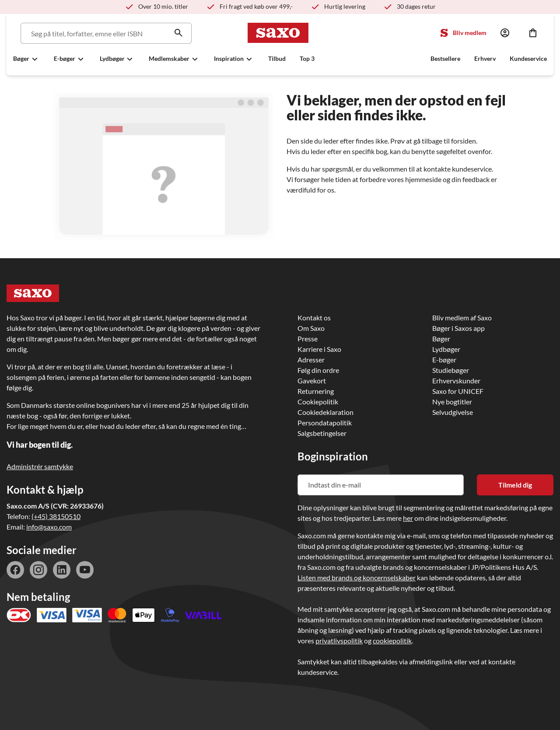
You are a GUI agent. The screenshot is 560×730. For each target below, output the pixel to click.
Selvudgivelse (453, 412)
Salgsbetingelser (322, 433)
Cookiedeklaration (325, 412)
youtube (85, 570)
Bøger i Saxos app (458, 328)
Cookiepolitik (318, 402)
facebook (15, 570)
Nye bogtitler (452, 402)
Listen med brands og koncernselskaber (357, 577)
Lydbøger (446, 349)
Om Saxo (311, 328)
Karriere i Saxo (319, 349)
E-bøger (444, 360)
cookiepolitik (392, 641)
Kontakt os (314, 318)
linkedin (62, 570)
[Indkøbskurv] (533, 33)
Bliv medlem (470, 33)
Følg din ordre (318, 370)
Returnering (316, 391)
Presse (308, 339)
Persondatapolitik (325, 423)
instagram (38, 570)
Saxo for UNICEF (458, 391)
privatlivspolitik (339, 641)
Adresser (311, 360)
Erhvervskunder (456, 381)
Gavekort (312, 381)
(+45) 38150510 (56, 516)
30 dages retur (416, 6)
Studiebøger (451, 370)
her (408, 518)
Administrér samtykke (40, 466)
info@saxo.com (49, 527)
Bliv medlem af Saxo (462, 318)
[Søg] (105, 33)
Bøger (441, 339)
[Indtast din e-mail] (381, 485)
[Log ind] (505, 33)
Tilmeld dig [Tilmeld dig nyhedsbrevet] (515, 485)
